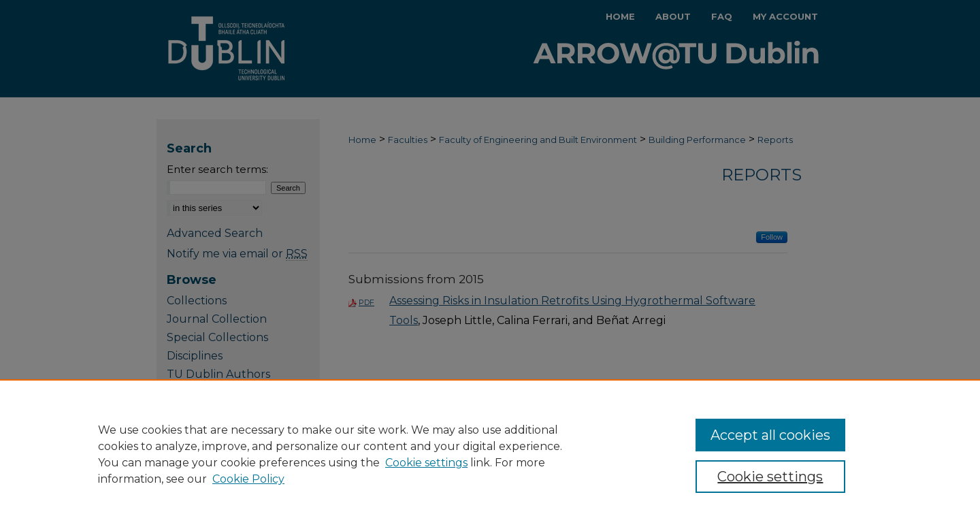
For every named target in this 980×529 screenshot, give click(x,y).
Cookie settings (426, 463)
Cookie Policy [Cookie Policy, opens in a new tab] (248, 479)
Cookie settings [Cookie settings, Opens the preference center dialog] (770, 477)
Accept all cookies (770, 435)
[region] (490, 454)
